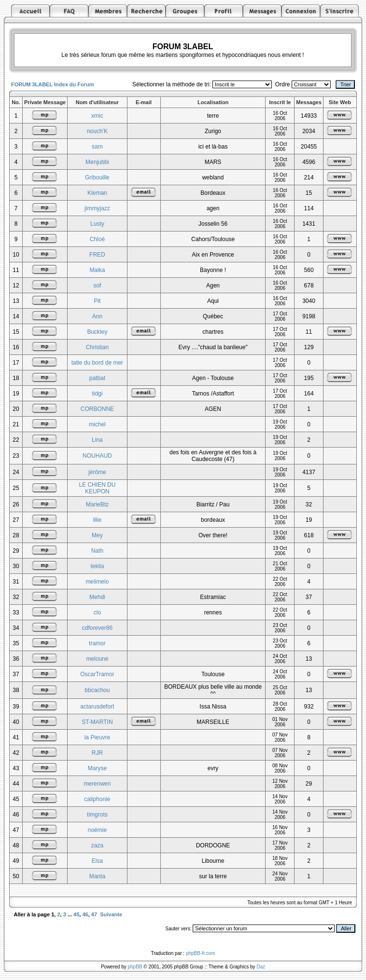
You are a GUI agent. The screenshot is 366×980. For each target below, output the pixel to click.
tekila (97, 566)
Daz (261, 967)
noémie (97, 830)
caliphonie (97, 799)
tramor (97, 643)
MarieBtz (97, 504)
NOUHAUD (97, 456)
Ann (97, 316)
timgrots (97, 815)
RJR (97, 753)
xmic (97, 116)
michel (97, 424)
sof (97, 286)
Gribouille (97, 177)
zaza (97, 845)
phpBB (135, 967)
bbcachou (97, 690)
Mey (97, 535)
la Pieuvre (97, 737)
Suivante (111, 914)
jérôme (97, 472)
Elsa (97, 861)
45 (76, 914)
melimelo (97, 582)
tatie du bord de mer (97, 363)
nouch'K (97, 131)
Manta (97, 876)
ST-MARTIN (97, 722)
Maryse (97, 768)
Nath (97, 551)
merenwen (97, 784)
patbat (97, 378)
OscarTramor (97, 674)
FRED (97, 255)
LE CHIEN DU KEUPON (97, 488)
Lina (97, 440)
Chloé (97, 239)
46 (85, 914)
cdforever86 (97, 628)
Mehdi (97, 597)
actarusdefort (97, 707)
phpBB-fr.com (201, 953)
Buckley (97, 332)
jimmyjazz (97, 208)
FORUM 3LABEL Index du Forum (53, 84)
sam (97, 147)
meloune (97, 659)
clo (97, 612)
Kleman (97, 193)
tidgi (97, 394)
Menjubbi (97, 162)
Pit (97, 301)
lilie (97, 520)
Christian (97, 347)
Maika (97, 270)
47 (94, 914)
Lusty (97, 224)
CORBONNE (97, 409)
